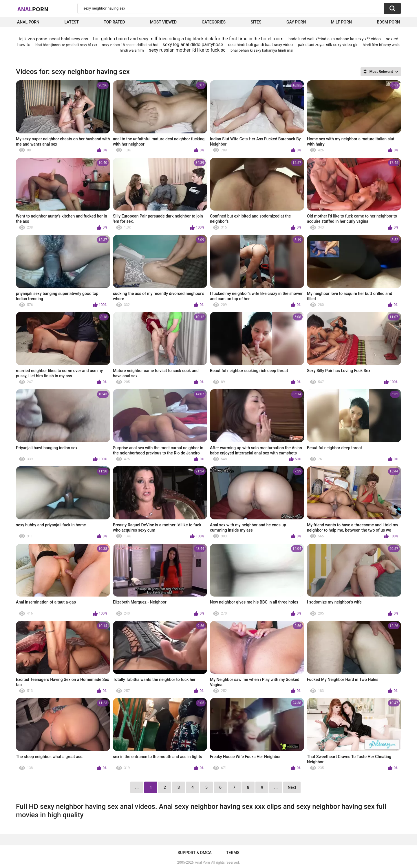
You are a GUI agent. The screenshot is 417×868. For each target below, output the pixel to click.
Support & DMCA (194, 853)
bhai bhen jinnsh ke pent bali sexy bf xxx (66, 45)
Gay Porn (296, 22)
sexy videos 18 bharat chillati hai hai (130, 45)
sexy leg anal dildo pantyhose (193, 45)
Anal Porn (28, 22)
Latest (72, 22)
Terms (233, 853)
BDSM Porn (388, 22)
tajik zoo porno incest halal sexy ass (54, 39)
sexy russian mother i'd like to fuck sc (187, 50)
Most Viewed (163, 22)
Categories (214, 22)
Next (292, 787)
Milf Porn (341, 22)
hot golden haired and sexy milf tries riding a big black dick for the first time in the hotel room (188, 39)
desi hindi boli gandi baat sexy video (260, 45)
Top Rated (114, 22)
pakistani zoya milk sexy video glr (328, 45)
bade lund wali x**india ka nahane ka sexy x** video (335, 39)
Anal (33, 9)
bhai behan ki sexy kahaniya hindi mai (262, 50)
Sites (256, 22)
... (276, 787)
